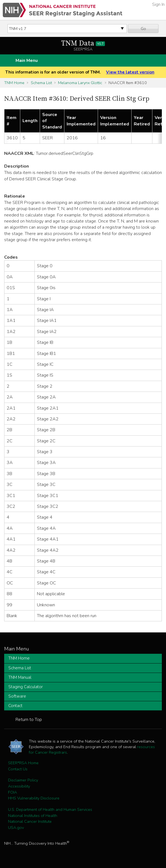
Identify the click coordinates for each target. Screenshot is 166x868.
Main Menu (27, 60)
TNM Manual (20, 677)
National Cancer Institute (30, 821)
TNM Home (14, 83)
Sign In (158, 4)
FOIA (12, 792)
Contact (15, 706)
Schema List (41, 83)
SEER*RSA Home (23, 763)
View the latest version (130, 72)
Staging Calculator (26, 687)
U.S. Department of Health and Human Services (50, 809)
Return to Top (29, 720)
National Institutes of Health (33, 816)
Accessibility (19, 786)
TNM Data (83, 43)
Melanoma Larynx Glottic (80, 83)
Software (17, 696)
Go (143, 29)
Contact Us (18, 769)
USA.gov (16, 827)
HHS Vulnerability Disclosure (34, 798)
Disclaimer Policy (23, 780)
